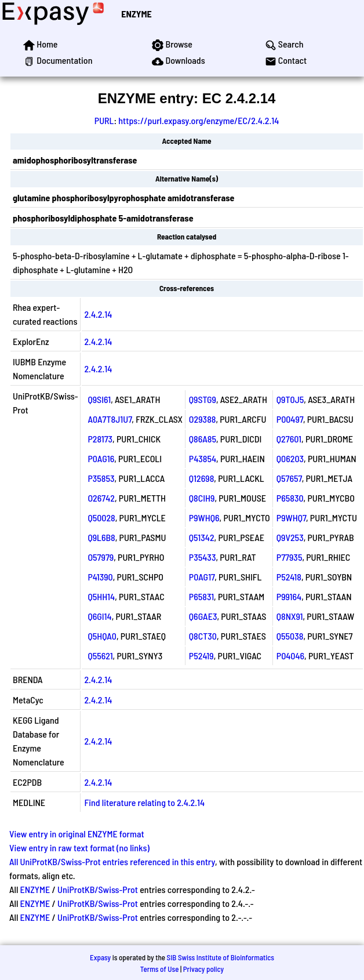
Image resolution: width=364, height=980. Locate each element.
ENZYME (136, 14)
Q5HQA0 (102, 636)
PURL (104, 120)
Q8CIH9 (202, 498)
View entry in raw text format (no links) (79, 847)
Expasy (100, 957)
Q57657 (289, 478)
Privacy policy (203, 969)
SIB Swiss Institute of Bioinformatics (221, 957)
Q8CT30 (203, 636)
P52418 (289, 577)
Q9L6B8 (101, 537)
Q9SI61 (99, 399)
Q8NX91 (290, 616)
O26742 (101, 498)
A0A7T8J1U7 (110, 419)
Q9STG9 (203, 399)
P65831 (201, 596)
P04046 (290, 656)
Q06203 (290, 458)
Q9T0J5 (290, 399)
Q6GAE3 (203, 616)
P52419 (201, 656)
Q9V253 (290, 537)
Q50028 (101, 518)
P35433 (203, 557)
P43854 (203, 458)
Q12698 (202, 478)
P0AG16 (101, 458)
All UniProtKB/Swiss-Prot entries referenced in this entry (112, 861)
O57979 (101, 557)
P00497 (290, 419)
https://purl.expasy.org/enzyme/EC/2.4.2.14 (199, 120)
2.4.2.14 (98, 314)
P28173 (100, 439)
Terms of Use (160, 969)
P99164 (289, 596)
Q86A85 (203, 439)
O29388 (203, 419)
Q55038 (290, 636)
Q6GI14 (99, 616)
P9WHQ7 (291, 518)
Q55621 (100, 656)
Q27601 (289, 439)
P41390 (100, 577)
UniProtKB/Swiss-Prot (98, 889)
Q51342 (202, 537)
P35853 (101, 478)
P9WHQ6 (204, 518)
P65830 (290, 498)
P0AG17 (202, 577)
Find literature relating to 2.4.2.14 (144, 802)
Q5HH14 (101, 596)
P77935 (290, 557)
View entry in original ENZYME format (77, 834)
